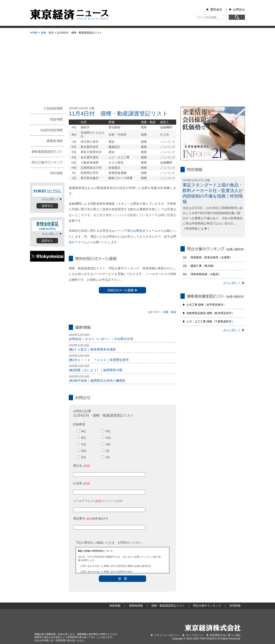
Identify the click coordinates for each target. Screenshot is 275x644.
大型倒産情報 (47, 110)
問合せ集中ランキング (47, 162)
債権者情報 (47, 141)
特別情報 (47, 173)
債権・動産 (47, 33)
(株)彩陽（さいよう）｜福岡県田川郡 (96, 370)
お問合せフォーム (145, 231)
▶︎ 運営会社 (214, 9)
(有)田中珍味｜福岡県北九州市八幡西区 (97, 381)
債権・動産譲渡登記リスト (47, 151)
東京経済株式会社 (213, 628)
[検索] (237, 17)
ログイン (47, 206)
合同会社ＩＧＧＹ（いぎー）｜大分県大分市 (101, 339)
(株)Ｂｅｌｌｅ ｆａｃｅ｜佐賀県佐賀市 (99, 360)
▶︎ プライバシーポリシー (165, 635)
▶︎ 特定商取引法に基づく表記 (224, 635)
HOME (34, 33)
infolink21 (213, 133)
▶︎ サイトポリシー (193, 635)
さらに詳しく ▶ (52, 199)
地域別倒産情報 (47, 130)
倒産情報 (47, 119)
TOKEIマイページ (47, 191)
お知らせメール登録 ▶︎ (122, 290)
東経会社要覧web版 (47, 226)
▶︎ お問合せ (237, 9)
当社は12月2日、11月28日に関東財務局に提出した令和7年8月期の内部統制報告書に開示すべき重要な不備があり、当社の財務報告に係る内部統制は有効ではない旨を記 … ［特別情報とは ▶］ (213, 218)
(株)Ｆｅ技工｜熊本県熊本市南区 (92, 349)
